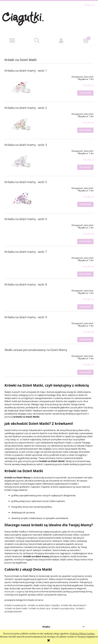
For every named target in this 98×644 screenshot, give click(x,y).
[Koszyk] (86, 40)
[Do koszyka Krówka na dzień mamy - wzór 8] (85, 307)
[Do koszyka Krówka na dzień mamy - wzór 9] (85, 340)
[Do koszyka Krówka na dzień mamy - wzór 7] (85, 274)
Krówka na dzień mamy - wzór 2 (26, 108)
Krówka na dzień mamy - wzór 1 (26, 71)
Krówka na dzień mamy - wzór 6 (26, 219)
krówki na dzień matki (16, 608)
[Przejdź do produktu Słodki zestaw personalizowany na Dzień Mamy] (22, 355)
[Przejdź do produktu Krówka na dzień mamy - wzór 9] (22, 323)
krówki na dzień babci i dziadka (44, 605)
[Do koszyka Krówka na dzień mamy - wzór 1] (85, 93)
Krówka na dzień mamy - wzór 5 (26, 182)
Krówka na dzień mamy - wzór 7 (26, 252)
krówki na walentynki (16, 605)
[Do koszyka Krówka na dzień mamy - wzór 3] (85, 167)
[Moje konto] (61, 41)
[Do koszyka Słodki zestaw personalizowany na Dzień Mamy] (85, 372)
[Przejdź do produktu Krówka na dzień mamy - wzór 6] (22, 225)
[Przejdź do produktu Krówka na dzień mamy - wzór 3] (22, 160)
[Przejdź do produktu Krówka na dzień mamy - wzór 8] (22, 290)
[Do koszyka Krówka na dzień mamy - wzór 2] (85, 130)
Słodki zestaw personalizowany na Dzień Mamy (36, 350)
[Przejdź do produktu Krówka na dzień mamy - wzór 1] (22, 86)
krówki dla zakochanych (74, 605)
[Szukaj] (37, 40)
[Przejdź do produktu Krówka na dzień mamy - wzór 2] (22, 123)
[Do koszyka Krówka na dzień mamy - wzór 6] (85, 241)
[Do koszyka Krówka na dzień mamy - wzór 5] (85, 204)
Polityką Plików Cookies (82, 633)
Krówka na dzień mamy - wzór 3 (26, 145)
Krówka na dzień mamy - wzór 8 (26, 284)
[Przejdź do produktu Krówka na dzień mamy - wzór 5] (22, 197)
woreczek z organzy (15, 591)
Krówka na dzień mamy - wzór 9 (26, 317)
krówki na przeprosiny (63, 608)
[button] (12, 41)
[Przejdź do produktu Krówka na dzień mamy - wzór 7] (22, 257)
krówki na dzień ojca (40, 608)
